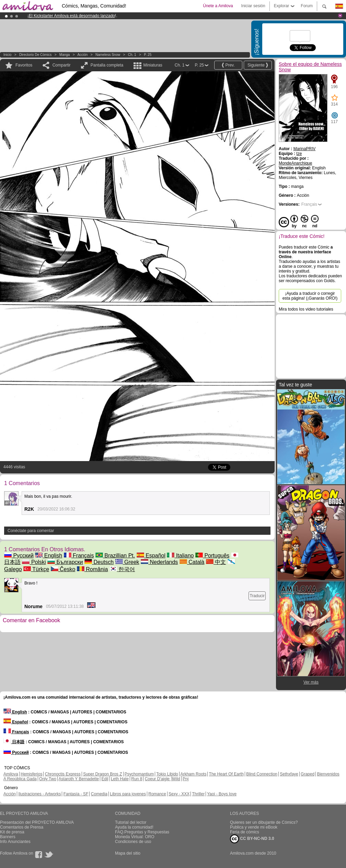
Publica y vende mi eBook (254, 827)
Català (192, 562)
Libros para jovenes (128, 794)
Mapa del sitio (128, 853)
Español (151, 556)
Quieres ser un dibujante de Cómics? (264, 822)
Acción (82, 55)
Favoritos (24, 65)
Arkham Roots (193, 774)
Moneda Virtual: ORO (135, 837)
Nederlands (159, 562)
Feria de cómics (245, 832)
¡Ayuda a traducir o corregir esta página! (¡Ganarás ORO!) (310, 296)
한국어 (122, 569)
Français (79, 556)
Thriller (198, 794)
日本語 (14, 742)
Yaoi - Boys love (222, 794)
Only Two (48, 779)
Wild (176, 779)
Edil (105, 779)
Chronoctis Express (63, 774)
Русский (19, 556)
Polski (34, 562)
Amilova (11, 774)
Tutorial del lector (131, 822)
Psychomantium (139, 774)
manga (65, 55)
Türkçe (36, 569)
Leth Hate (120, 779)
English (49, 556)
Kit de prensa (12, 832)
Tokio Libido (167, 774)
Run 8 (137, 779)
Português (212, 556)
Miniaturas (153, 65)
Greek (127, 562)
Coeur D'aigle (158, 779)
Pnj (186, 779)
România (92, 569)
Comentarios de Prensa (22, 827)
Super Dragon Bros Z (102, 774)
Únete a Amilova (218, 6)
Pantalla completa (107, 65)
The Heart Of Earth (226, 774)
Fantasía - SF (76, 794)
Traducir (257, 596)
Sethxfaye (289, 774)
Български (65, 562)
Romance (157, 794)
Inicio (7, 55)
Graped (308, 774)
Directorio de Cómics (35, 55)
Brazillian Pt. (115, 556)
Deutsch (99, 562)
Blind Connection (262, 774)
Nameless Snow (108, 55)
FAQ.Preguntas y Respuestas (142, 832)
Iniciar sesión (253, 6)
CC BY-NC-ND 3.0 (252, 839)
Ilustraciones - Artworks (39, 794)
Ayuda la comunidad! (134, 827)
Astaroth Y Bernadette (79, 779)
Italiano (180, 556)
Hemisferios (31, 774)
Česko (63, 569)
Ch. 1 (132, 55)
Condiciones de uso (133, 842)
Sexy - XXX (179, 794)
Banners (8, 837)
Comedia (99, 794)
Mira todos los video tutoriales (306, 309)
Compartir (62, 65)
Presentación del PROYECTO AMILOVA (37, 822)
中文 (216, 562)
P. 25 (148, 55)
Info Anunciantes (15, 842)
